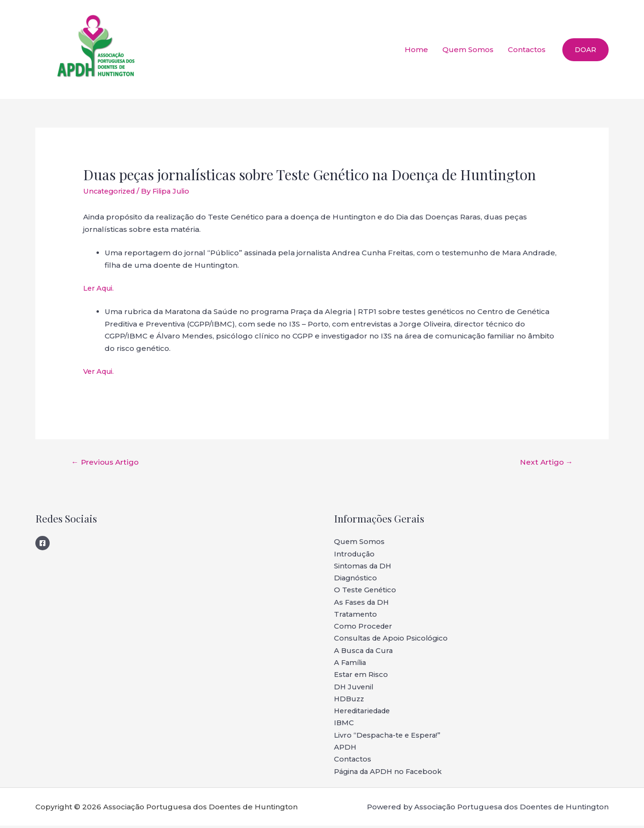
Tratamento (356, 616)
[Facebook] (43, 544)
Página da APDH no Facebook (390, 774)
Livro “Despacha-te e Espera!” (389, 737)
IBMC (344, 725)
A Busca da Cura (365, 652)
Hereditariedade (365, 713)
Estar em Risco (361, 677)
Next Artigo (545, 462)
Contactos (527, 49)
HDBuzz (350, 701)
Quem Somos (468, 49)
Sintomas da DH (364, 567)
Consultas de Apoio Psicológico (392, 640)
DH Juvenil (354, 689)
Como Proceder (364, 628)
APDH (345, 750)
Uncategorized (111, 191)
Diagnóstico (356, 579)
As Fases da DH (363, 604)
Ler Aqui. (100, 288)
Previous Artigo (107, 462)
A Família (351, 664)
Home (416, 49)
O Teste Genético (366, 591)
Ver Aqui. (100, 371)
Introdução (355, 555)
